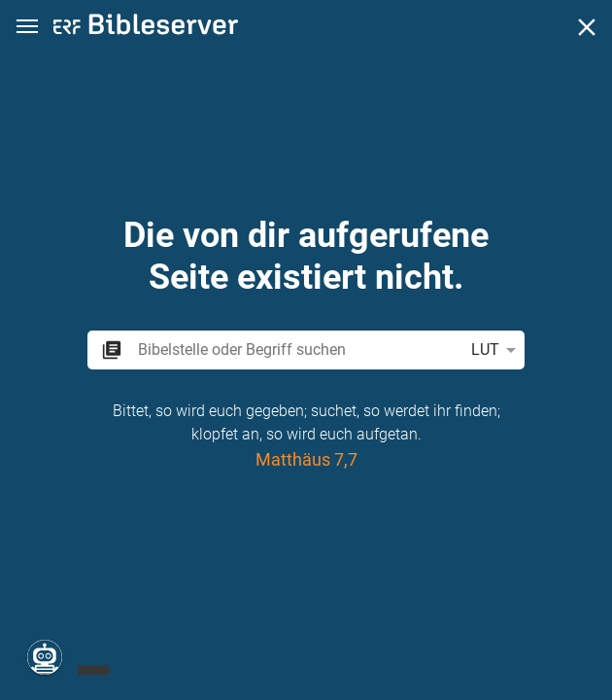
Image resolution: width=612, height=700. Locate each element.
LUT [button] (497, 350)
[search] (296, 350)
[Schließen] (587, 27)
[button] (27, 27)
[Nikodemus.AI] (45, 657)
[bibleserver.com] (146, 28)
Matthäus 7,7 (306, 459)
